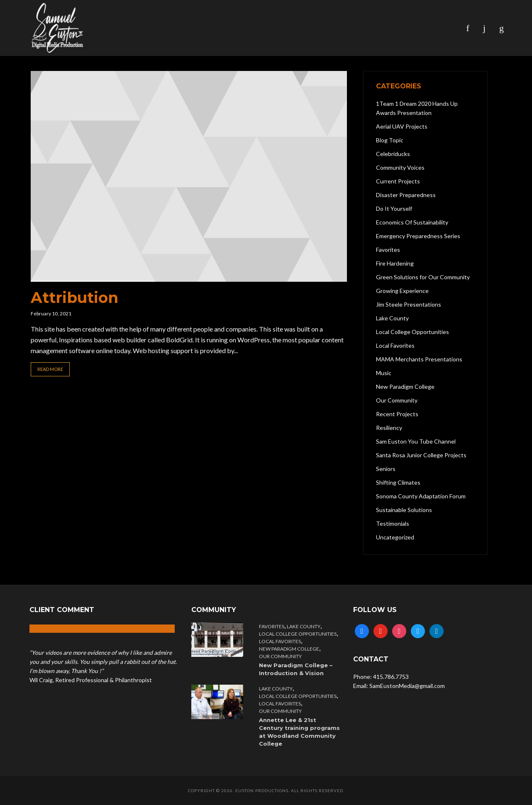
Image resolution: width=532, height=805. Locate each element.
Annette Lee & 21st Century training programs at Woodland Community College (299, 732)
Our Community (280, 656)
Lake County (304, 626)
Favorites (272, 626)
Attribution (74, 298)
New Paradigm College (289, 649)
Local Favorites (280, 641)
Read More (50, 369)
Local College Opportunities (298, 634)
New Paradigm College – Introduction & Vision (296, 669)
